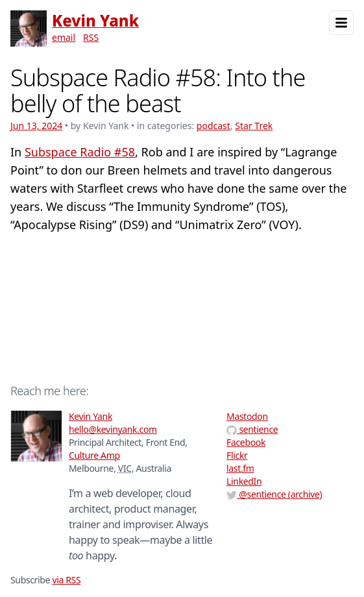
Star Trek (254, 126)
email (64, 37)
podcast (213, 126)
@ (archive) (274, 494)
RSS (91, 37)
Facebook (246, 442)
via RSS (66, 580)
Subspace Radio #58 (80, 152)
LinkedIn (244, 481)
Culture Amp (94, 455)
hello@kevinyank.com (113, 429)
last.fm (240, 468)
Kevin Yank (95, 20)
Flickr (237, 455)
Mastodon (247, 416)
